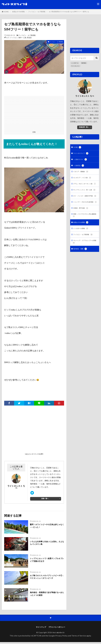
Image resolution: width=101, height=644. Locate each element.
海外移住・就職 (81, 268)
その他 (78, 148)
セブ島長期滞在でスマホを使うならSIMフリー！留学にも (69, 12)
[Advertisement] (34, 113)
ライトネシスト (76, 66)
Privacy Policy (61, 638)
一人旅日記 (80, 167)
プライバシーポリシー (57, 629)
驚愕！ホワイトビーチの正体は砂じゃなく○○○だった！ (46, 527)
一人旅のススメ (81, 161)
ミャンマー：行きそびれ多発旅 (84, 216)
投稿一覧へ (45, 500)
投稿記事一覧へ (84, 127)
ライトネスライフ (82, 154)
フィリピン (14, 38)
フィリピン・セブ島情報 (37, 12)
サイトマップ (40, 629)
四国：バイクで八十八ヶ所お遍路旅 (84, 231)
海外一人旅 (22, 38)
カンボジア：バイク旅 (84, 180)
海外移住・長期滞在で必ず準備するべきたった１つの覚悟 (46, 595)
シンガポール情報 (82, 246)
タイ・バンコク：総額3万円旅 (85, 207)
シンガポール (75, 63)
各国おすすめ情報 (18, 12)
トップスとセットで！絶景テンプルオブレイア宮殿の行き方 (46, 561)
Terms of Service (79, 638)
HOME (6, 12)
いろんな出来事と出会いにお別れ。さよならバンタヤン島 (45, 544)
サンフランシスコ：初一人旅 (85, 197)
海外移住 (85, 63)
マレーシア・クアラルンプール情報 (84, 260)
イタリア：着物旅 (82, 174)
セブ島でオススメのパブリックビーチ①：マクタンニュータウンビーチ (46, 580)
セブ (8, 38)
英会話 (29, 38)
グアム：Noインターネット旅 (85, 188)
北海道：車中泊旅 (82, 224)
